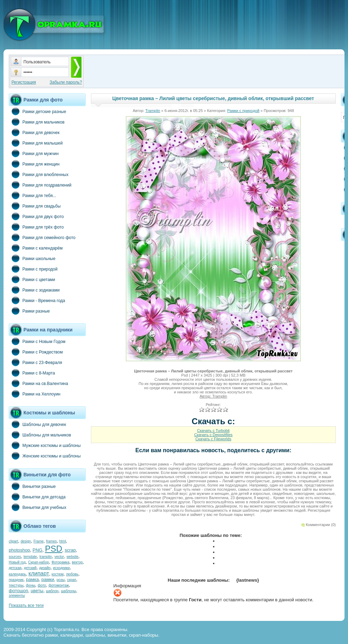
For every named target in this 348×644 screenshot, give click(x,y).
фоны (31, 585)
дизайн (45, 568)
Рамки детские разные (37, 111)
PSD (53, 549)
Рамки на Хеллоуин (35, 394)
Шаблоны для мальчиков (40, 435)
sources (15, 557)
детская (15, 568)
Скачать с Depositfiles (213, 435)
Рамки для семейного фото (42, 237)
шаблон (52, 591)
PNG (37, 550)
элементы (17, 596)
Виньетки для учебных (37, 507)
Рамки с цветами (32, 279)
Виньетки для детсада (37, 497)
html (63, 541)
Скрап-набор (39, 562)
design (26, 541)
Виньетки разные (32, 486)
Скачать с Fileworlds (213, 439)
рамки (48, 579)
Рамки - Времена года (37, 300)
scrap (70, 550)
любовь (72, 574)
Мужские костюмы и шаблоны (45, 445)
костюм (58, 574)
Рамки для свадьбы (35, 206)
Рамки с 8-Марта (32, 373)
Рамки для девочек (34, 132)
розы (61, 580)
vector (59, 557)
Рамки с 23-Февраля (35, 362)
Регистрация (24, 82)
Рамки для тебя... (33, 195)
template (30, 557)
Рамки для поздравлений (40, 185)
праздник (16, 580)
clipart (13, 541)
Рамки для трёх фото (36, 227)
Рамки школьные (32, 258)
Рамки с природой (33, 269)
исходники (62, 568)
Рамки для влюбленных (39, 174)
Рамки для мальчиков (37, 122)
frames (52, 541)
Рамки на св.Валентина (38, 383)
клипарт (39, 573)
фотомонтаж (59, 585)
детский (30, 568)
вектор (77, 562)
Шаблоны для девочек (37, 424)
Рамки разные (29, 311)
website (72, 557)
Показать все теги (26, 605)
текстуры (16, 585)
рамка (32, 579)
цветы (37, 591)
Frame (39, 541)
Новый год (17, 562)
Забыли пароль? (66, 82)
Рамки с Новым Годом (37, 341)
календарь (17, 574)
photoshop (19, 550)
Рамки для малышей (36, 143)
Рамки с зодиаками (34, 290)
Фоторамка (60, 562)
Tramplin (153, 111)
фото (42, 585)
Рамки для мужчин (34, 153)
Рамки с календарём (36, 248)
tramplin (46, 557)
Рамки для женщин (34, 164)
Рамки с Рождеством (36, 352)
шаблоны (68, 591)
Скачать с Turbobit (214, 430)
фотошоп (18, 591)
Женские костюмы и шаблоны (45, 456)
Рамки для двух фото (36, 216)
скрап (72, 580)
